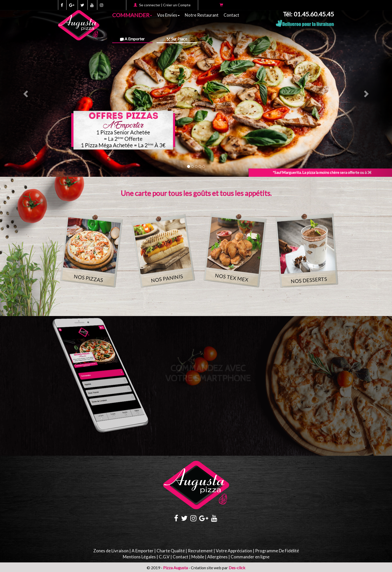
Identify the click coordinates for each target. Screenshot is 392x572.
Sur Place (177, 39)
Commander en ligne (250, 557)
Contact (231, 15)
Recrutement (200, 551)
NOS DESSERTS (309, 280)
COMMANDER (132, 15)
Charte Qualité (171, 551)
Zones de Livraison (111, 551)
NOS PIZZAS (88, 278)
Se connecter (150, 5)
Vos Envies (168, 15)
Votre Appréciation (234, 551)
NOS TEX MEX (232, 277)
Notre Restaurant (202, 15)
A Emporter (132, 39)
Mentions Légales (139, 557)
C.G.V (164, 557)
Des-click (237, 568)
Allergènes (217, 557)
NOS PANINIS (167, 278)
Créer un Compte (177, 5)
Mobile (198, 557)
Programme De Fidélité (277, 551)
